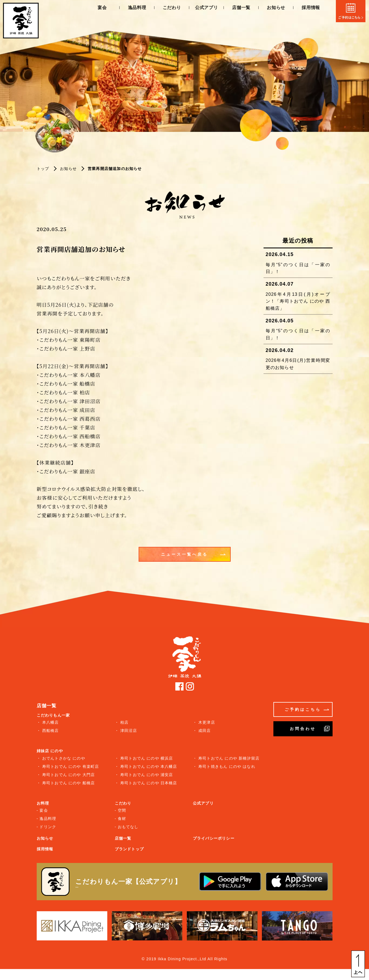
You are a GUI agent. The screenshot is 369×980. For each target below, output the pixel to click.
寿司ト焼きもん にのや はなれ (227, 766)
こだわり (170, 8)
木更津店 (207, 722)
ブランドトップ (129, 849)
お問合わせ (310, 729)
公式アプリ (205, 8)
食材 (122, 819)
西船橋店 (51, 731)
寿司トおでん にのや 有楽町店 (71, 766)
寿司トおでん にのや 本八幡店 (149, 766)
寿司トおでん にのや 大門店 (69, 775)
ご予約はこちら (307, 709)
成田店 (205, 731)
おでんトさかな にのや (64, 758)
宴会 (100, 8)
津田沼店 (129, 731)
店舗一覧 (240, 8)
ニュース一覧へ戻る (193, 560)
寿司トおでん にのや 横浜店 (147, 758)
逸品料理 (135, 8)
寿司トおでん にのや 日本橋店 (149, 783)
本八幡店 (51, 722)
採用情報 (309, 8)
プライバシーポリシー (214, 838)
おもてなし (128, 827)
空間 (122, 810)
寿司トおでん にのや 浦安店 (147, 775)
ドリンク (48, 827)
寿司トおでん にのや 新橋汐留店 (229, 758)
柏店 (124, 722)
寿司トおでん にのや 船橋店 (69, 783)
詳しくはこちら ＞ (95, 887)
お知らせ (274, 8)
